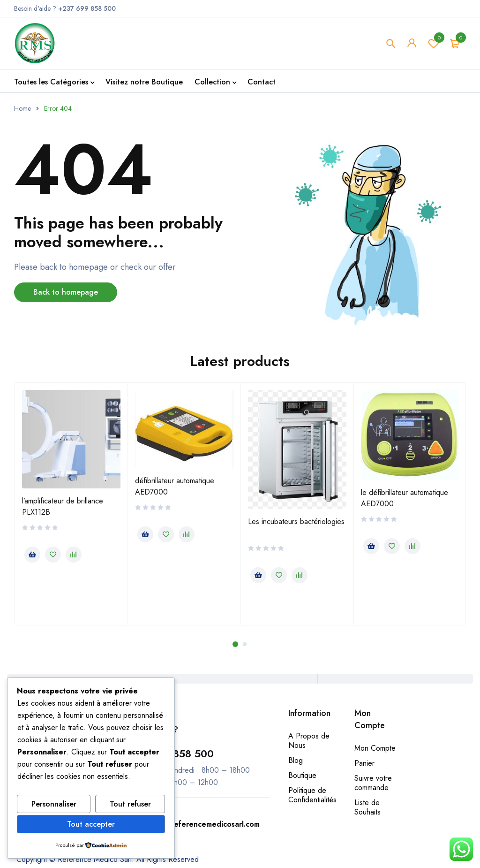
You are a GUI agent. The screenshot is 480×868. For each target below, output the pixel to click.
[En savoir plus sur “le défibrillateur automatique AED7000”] (371, 546)
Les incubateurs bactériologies (296, 522)
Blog (296, 760)
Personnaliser (54, 804)
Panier (364, 763)
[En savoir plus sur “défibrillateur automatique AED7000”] (145, 534)
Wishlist (434, 43)
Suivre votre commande (373, 783)
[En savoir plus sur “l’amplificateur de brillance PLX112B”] (32, 555)
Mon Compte (375, 748)
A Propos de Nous (309, 741)
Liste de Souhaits (367, 807)
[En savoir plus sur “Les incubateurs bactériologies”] (258, 575)
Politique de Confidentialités (312, 795)
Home (22, 108)
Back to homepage (66, 292)
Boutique (302, 775)
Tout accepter (91, 824)
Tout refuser (130, 804)
